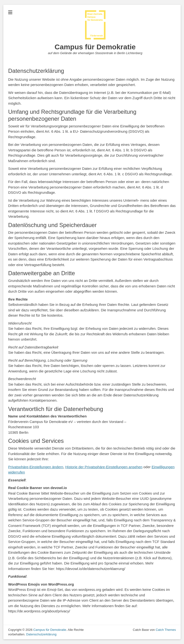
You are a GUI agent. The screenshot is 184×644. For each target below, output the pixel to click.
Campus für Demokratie (95, 47)
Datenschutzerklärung (41, 634)
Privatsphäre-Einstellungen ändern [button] (36, 467)
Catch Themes (166, 630)
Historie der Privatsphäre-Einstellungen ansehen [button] (104, 467)
